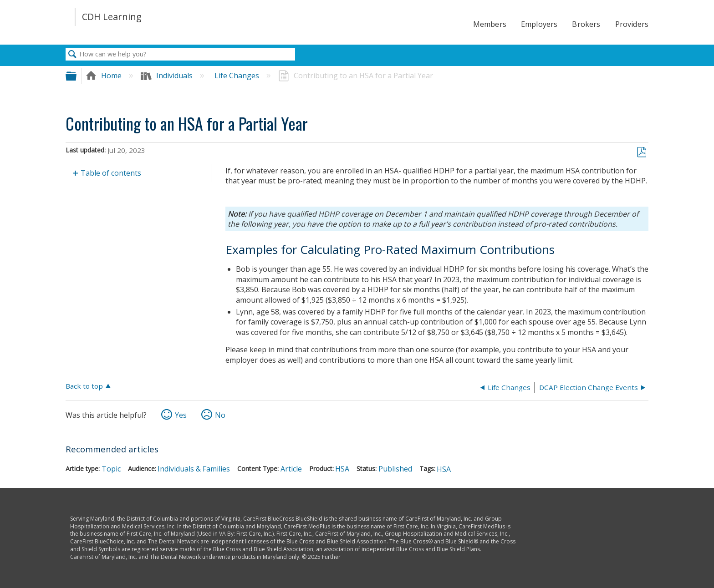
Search (72, 55)
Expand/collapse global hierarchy (77, 76)
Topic (111, 469)
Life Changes (238, 76)
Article (291, 469)
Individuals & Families (194, 469)
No (220, 415)
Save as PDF (641, 152)
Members (490, 24)
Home (105, 76)
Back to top (84, 386)
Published (395, 469)
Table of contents (111, 173)
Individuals (168, 76)
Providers (632, 24)
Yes (181, 415)
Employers (539, 24)
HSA (342, 469)
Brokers (586, 24)
